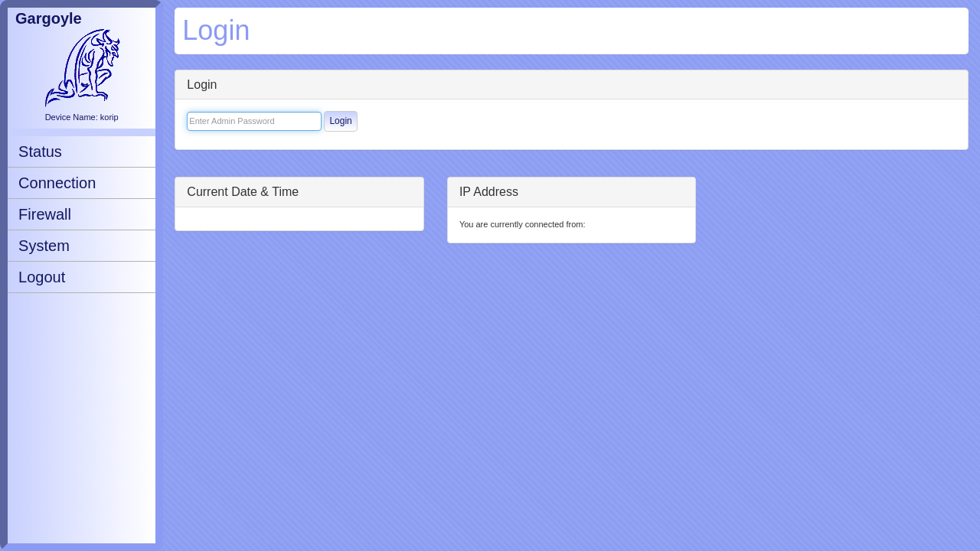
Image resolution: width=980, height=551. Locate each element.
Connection (57, 183)
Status (40, 152)
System (44, 246)
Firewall (45, 214)
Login (340, 121)
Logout (42, 277)
